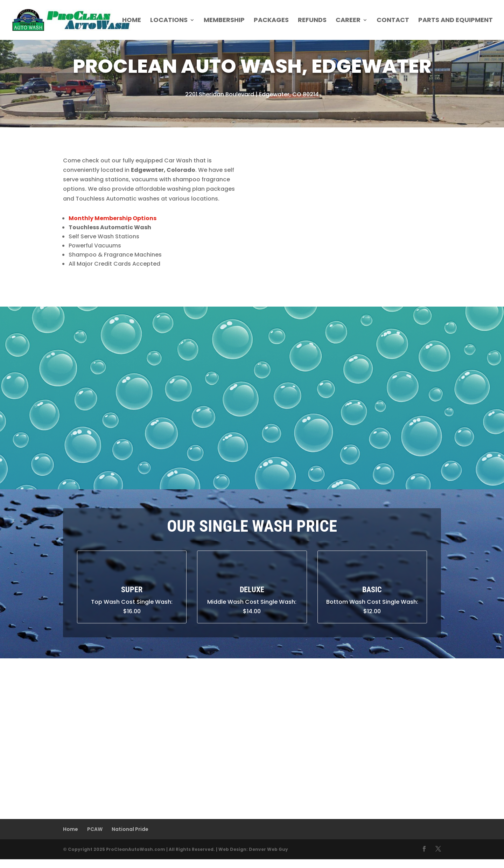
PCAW (95, 829)
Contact (393, 21)
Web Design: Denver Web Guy (253, 849)
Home (132, 21)
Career (348, 21)
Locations (169, 21)
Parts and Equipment (456, 21)
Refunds (312, 21)
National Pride (130, 829)
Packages (271, 21)
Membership (224, 21)
